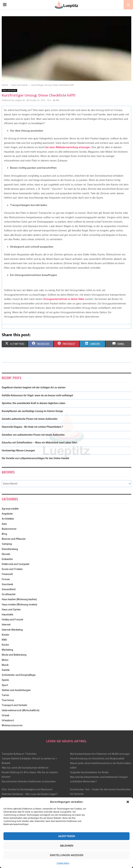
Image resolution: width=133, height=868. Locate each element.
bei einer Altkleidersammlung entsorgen (68, 147)
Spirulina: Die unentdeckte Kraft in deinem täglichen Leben (34, 403)
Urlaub (5, 715)
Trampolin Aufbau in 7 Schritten (19, 754)
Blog (4, 534)
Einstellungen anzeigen (67, 855)
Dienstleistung (10, 549)
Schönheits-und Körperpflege (19, 675)
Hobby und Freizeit (12, 620)
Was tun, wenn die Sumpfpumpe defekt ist (25, 768)
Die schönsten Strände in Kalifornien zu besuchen (29, 781)
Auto (4, 524)
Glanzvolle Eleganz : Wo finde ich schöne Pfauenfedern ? (32, 427)
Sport (5, 685)
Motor (5, 660)
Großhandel (9, 594)
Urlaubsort (8, 720)
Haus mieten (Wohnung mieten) (19, 605)
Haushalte (7, 615)
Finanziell (7, 574)
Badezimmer (9, 529)
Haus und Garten (9, 90)
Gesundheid (9, 589)
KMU (4, 640)
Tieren (5, 695)
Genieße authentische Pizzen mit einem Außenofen (30, 419)
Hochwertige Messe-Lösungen (18, 450)
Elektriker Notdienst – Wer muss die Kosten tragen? (30, 794)
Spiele (5, 680)
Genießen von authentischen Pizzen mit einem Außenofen (33, 435)
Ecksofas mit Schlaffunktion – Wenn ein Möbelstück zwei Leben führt (39, 443)
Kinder (6, 635)
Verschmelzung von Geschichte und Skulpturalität (97, 759)
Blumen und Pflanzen (14, 539)
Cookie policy (63, 863)
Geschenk (7, 584)
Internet (6, 625)
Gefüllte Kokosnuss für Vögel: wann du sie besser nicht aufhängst (37, 395)
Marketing (7, 650)
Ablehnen (67, 846)
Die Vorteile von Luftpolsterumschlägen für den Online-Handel (35, 458)
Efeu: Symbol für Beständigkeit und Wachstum (27, 789)
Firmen (6, 579)
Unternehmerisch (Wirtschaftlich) (21, 710)
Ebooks (6, 554)
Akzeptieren (67, 836)
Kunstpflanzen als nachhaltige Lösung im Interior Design (32, 411)
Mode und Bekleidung (14, 655)
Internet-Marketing (12, 630)
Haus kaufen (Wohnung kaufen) (19, 599)
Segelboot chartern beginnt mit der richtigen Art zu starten (34, 387)
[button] (128, 802)
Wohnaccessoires (12, 725)
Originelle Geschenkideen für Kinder (89, 772)
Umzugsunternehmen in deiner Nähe (64, 299)
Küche (5, 645)
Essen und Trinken (12, 569)
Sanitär (6, 670)
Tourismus (8, 700)
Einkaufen (7, 559)
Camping (7, 544)
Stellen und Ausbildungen (16, 690)
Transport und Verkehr (15, 705)
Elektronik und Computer (16, 564)
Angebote (7, 514)
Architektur (8, 519)
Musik (5, 665)
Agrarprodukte (10, 509)
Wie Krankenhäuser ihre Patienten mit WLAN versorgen (100, 754)
